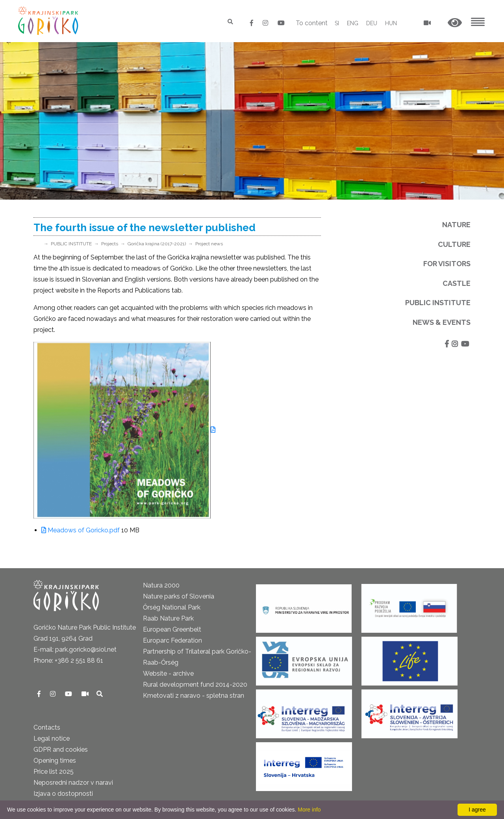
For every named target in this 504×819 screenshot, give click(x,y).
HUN (391, 23)
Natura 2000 (161, 585)
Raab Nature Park (168, 618)
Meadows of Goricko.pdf (81, 530)
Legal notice (52, 738)
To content (312, 23)
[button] (455, 23)
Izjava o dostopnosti (63, 794)
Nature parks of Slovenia (179, 596)
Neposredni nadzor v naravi (73, 783)
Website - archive (168, 674)
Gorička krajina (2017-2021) (157, 244)
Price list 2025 (54, 772)
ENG (353, 23)
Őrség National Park (172, 607)
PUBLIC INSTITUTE (71, 244)
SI (337, 23)
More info (309, 810)
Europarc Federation (172, 640)
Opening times (55, 761)
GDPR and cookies (61, 750)
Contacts (47, 727)
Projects (110, 244)
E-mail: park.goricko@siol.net (75, 649)
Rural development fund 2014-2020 (195, 685)
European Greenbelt (172, 629)
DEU (372, 23)
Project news (209, 244)
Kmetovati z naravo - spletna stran (194, 696)
